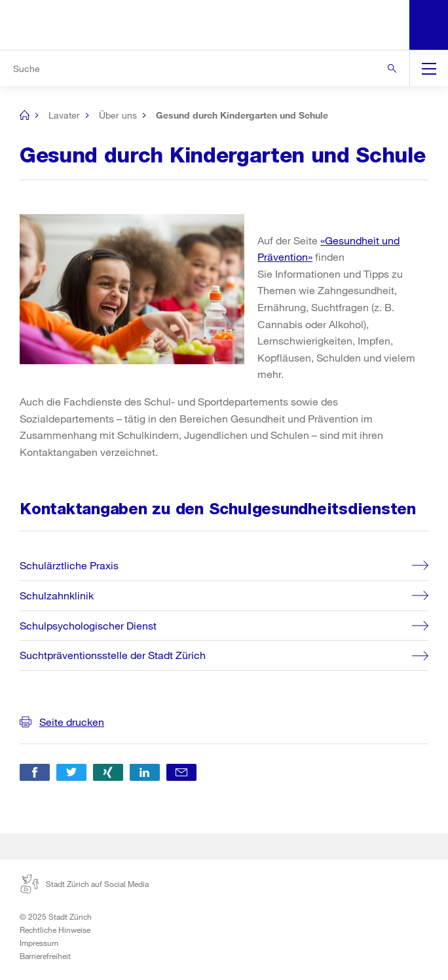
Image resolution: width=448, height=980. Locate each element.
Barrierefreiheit (45, 956)
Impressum (39, 943)
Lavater (64, 115)
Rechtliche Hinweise (55, 930)
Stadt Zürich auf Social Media (84, 884)
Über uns (118, 115)
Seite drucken (72, 722)
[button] (35, 772)
